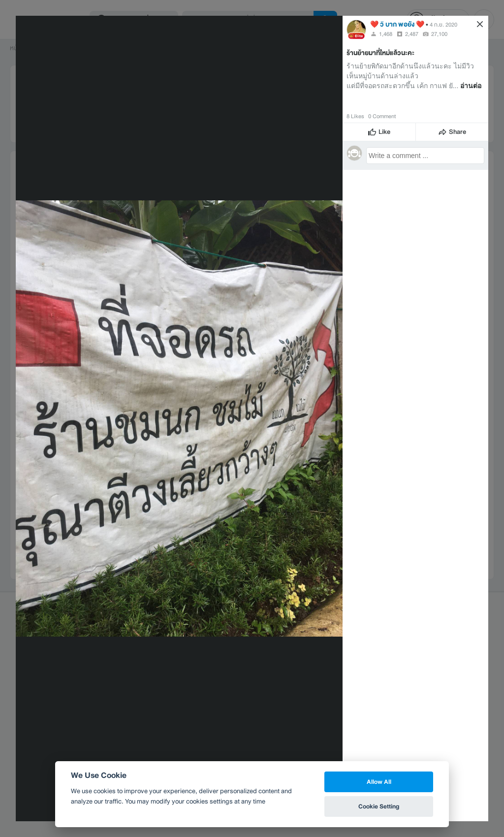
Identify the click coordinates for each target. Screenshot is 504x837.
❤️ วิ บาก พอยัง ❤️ (397, 24)
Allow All (379, 782)
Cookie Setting (379, 806)
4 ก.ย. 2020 (443, 25)
